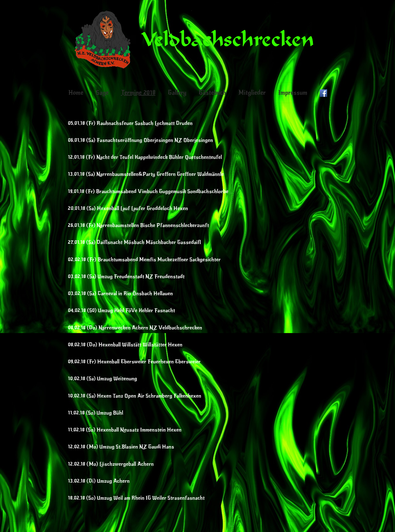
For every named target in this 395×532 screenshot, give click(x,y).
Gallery (177, 93)
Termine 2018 (138, 93)
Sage (102, 93)
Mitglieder (252, 93)
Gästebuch (212, 93)
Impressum (293, 93)
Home (76, 93)
